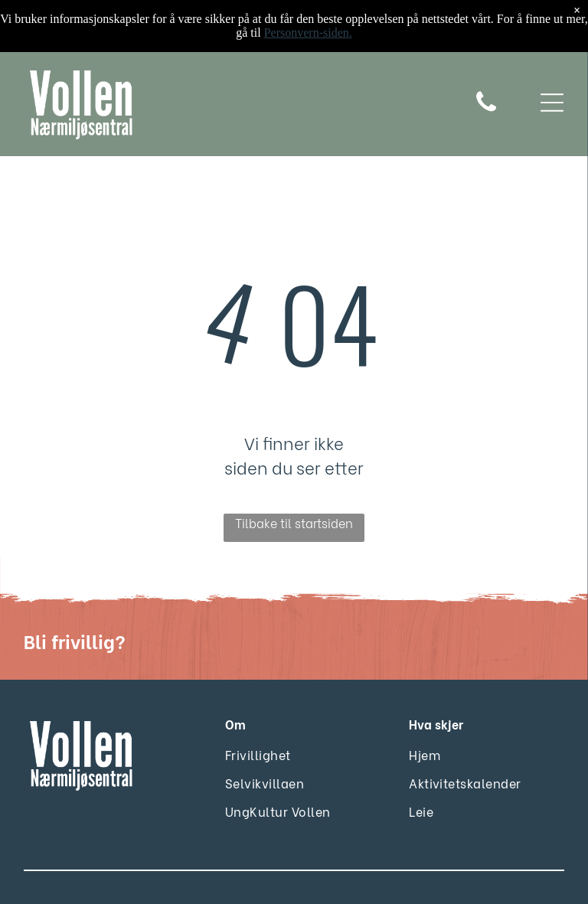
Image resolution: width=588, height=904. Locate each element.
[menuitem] (264, 754)
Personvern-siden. (308, 33)
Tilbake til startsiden (294, 522)
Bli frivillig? (75, 640)
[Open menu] (552, 104)
